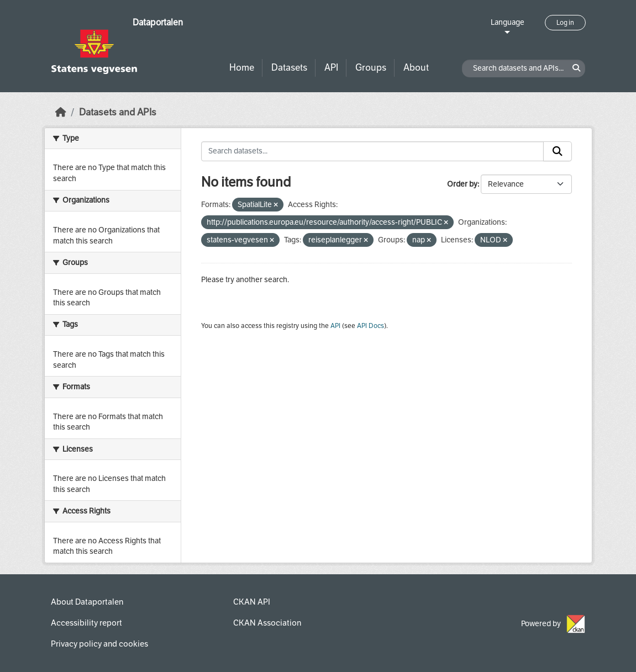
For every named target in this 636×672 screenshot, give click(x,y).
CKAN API (252, 602)
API (331, 68)
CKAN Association (267, 623)
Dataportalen (158, 22)
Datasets (289, 68)
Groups (371, 68)
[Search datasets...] (372, 151)
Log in (565, 23)
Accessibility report (86, 623)
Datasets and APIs (118, 112)
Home (242, 68)
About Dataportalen (87, 602)
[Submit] (558, 151)
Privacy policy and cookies (99, 644)
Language (508, 22)
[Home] (61, 112)
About (416, 68)
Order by (462, 184)
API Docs (370, 326)
